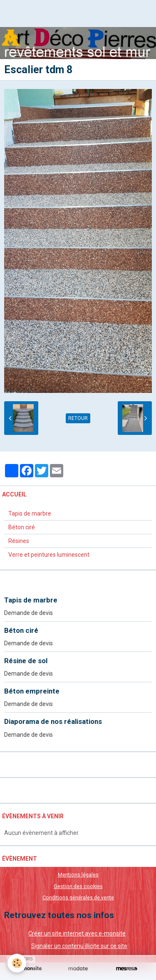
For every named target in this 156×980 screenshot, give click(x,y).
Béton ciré (22, 527)
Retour (78, 418)
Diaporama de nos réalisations (53, 722)
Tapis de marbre (30, 513)
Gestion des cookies (78, 886)
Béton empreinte (32, 691)
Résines (19, 541)
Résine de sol (26, 661)
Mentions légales (78, 875)
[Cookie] (17, 963)
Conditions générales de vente (78, 897)
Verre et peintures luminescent (49, 555)
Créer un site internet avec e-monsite (77, 933)
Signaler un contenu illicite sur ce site (79, 946)
